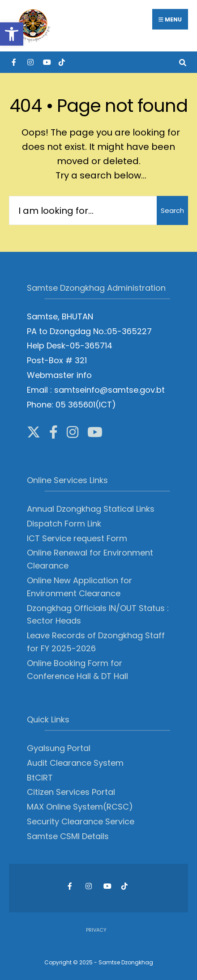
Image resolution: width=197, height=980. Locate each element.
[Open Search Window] (182, 62)
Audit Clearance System (75, 763)
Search (172, 210)
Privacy (96, 930)
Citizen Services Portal (71, 792)
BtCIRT (40, 778)
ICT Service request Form (77, 538)
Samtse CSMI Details (68, 836)
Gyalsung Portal (59, 748)
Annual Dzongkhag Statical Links (91, 509)
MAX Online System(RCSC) (80, 807)
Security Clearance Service (81, 821)
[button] (12, 34)
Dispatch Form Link (64, 524)
